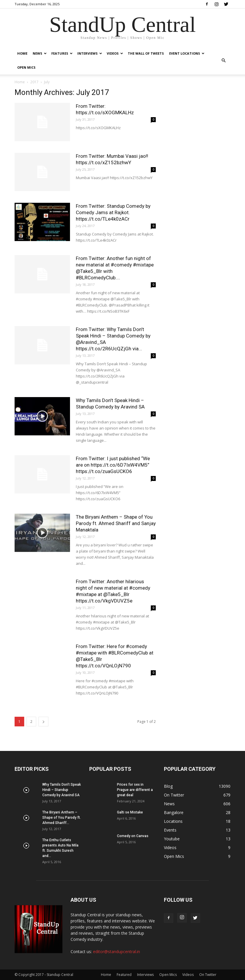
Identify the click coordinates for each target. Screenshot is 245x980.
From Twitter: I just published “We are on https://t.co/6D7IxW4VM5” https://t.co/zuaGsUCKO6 (113, 465)
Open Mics (26, 67)
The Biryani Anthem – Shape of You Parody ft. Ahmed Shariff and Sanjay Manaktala (116, 523)
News (40, 53)
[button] (223, 60)
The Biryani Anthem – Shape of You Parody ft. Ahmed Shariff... (62, 818)
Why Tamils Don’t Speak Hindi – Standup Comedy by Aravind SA (62, 790)
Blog (168, 786)
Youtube (172, 839)
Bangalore (174, 812)
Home (22, 53)
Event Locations (187, 53)
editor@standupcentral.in (117, 952)
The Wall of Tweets (146, 53)
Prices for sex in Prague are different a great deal (135, 790)
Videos (115, 53)
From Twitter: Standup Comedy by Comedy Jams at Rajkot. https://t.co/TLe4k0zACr (113, 212)
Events (170, 830)
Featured (124, 975)
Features (62, 53)
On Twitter (174, 795)
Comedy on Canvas (133, 836)
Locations (173, 821)
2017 (34, 82)
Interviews (90, 53)
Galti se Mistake (130, 812)
